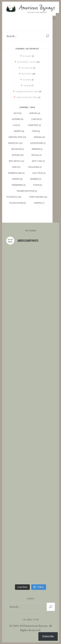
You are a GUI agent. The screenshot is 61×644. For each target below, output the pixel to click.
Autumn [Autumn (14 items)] (17, 119)
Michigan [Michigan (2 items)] (18, 149)
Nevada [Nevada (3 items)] (36, 155)
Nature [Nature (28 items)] (18, 155)
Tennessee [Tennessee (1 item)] (18, 185)
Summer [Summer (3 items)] (36, 179)
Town (27, 86)
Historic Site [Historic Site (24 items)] (17, 137)
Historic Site (27, 62)
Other (27, 80)
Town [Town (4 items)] (37, 185)
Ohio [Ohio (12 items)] (16, 167)
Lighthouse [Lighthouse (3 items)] (38, 143)
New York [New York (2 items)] (38, 161)
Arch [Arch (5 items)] (17, 113)
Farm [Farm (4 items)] (36, 131)
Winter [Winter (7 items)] (39, 203)
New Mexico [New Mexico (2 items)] (16, 161)
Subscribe (48, 636)
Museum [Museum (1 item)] (37, 149)
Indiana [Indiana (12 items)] (39, 137)
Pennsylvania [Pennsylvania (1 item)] (16, 173)
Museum (27, 68)
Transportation (27, 92)
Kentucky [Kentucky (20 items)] (15, 143)
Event (27, 56)
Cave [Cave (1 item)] (16, 125)
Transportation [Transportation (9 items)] (27, 191)
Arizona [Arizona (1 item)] (34, 113)
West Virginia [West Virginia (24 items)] (38, 197)
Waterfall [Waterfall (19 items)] (14, 197)
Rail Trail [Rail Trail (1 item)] (39, 173)
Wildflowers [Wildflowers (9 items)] (17, 203)
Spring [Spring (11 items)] (17, 179)
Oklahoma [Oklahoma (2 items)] (35, 167)
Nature (27, 74)
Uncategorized (27, 97)
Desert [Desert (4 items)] (19, 131)
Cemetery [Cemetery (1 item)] (34, 125)
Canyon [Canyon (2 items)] (36, 119)
